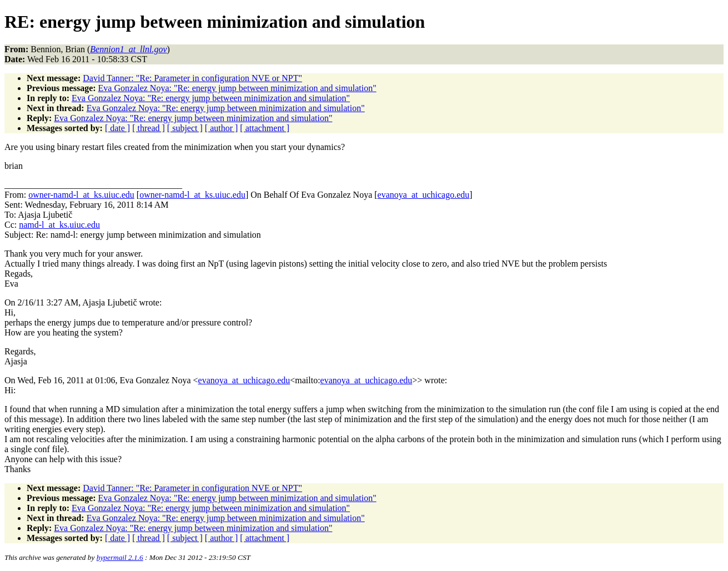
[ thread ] (149, 128)
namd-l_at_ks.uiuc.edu (59, 225)
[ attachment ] (265, 128)
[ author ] (222, 128)
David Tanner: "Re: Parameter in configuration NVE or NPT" (192, 78)
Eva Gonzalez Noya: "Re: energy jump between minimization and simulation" (237, 88)
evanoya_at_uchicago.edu (424, 195)
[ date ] (117, 128)
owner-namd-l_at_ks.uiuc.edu (81, 195)
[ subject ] (185, 128)
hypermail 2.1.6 (120, 557)
